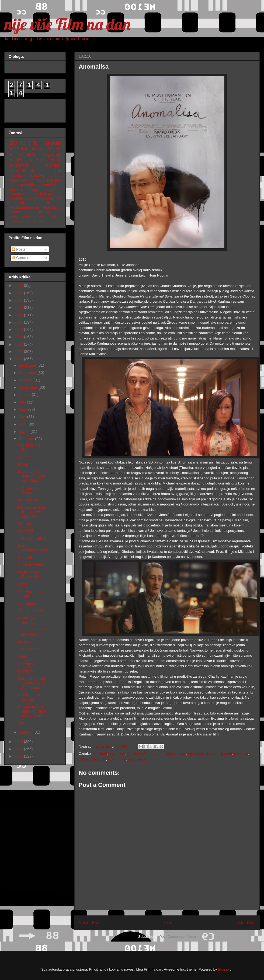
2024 (19, 300)
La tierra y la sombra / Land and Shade (32, 476)
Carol (22, 656)
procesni (16, 198)
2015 (19, 742)
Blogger (224, 969)
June (23, 409)
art (11, 149)
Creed (23, 584)
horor (22, 149)
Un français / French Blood (31, 574)
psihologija (98, 759)
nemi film (38, 221)
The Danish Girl (31, 611)
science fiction (45, 160)
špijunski (32, 198)
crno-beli (39, 194)
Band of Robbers (32, 565)
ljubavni (37, 176)
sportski (47, 198)
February (27, 439)
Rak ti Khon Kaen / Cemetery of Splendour (33, 683)
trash (56, 171)
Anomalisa (27, 603)
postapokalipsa (21, 207)
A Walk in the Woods (29, 697)
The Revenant (30, 649)
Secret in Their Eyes (30, 447)
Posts (19, 249)
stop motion (117, 759)
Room (23, 464)
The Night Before (32, 538)
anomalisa (117, 754)
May (23, 417)
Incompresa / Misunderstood (32, 548)
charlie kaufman (139, 754)
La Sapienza (29, 500)
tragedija (54, 203)
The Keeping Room (29, 491)
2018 (19, 344)
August (25, 395)
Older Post (245, 923)
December (28, 365)
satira (13, 185)
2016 (19, 359)
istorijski (53, 165)
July (23, 402)
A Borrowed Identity (28, 620)
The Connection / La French (32, 632)
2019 (19, 337)
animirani (100, 754)
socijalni (53, 149)
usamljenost (137, 759)
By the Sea (27, 457)
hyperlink (54, 189)
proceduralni (19, 194)
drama (159, 754)
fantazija (54, 176)
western (15, 189)
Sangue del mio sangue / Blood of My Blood (33, 711)
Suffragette (27, 664)
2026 (19, 285)
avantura (54, 180)
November (28, 373)
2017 (19, 352)
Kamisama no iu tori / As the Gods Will (32, 512)
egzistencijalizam (201, 754)
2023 (19, 307)
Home (168, 923)
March (25, 431)
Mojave (24, 642)
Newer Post (90, 923)
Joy (21, 723)
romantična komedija (27, 180)
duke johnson (176, 754)
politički (16, 160)
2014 (19, 749)
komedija (241, 754)
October (26, 380)
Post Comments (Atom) (178, 937)
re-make (43, 207)
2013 (19, 756)
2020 (19, 330)
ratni (58, 185)
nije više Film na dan (67, 24)
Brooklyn (25, 671)
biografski (18, 165)
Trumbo (25, 524)
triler (34, 143)
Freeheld (25, 531)
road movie (44, 185)
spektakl (26, 185)
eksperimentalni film (27, 217)
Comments (23, 258)
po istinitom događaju (35, 155)
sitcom (57, 217)
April (23, 424)
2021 (19, 322)
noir (34, 189)
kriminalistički (22, 171)
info (12, 65)
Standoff (25, 558)
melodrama (18, 176)
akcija (37, 149)
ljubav (83, 759)
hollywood (224, 754)
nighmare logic (20, 221)
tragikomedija (50, 212)
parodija (55, 194)
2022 (19, 315)
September (29, 387)
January (26, 732)
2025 (19, 293)
